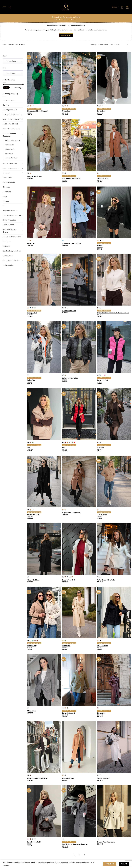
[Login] (122, 7)
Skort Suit (100, 447)
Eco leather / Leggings (12, 251)
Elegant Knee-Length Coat (71, 513)
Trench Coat (66, 111)
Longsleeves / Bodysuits (13, 215)
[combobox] (13, 61)
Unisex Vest (31, 380)
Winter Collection (10, 163)
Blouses (6, 206)
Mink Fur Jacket (102, 646)
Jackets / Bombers (11, 158)
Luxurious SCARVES (34, 842)
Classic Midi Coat (33, 515)
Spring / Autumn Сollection (9, 135)
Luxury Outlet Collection (13, 114)
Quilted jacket (102, 515)
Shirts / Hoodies (9, 220)
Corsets (6, 105)
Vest (29, 447)
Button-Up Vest (102, 380)
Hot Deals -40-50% (10, 124)
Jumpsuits (7, 192)
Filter (6, 88)
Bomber (100, 246)
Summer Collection (10, 168)
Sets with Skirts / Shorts (10, 231)
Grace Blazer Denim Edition (71, 243)
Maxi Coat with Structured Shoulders (75, 844)
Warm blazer (32, 711)
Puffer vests (9, 154)
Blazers (6, 201)
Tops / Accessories (10, 211)
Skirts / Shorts (8, 225)
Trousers (6, 187)
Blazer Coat (31, 243)
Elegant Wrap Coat (69, 580)
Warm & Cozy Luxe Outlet (13, 119)
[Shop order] (120, 45)
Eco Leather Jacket (68, 713)
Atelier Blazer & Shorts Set (106, 580)
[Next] (84, 855)
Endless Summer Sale (11, 129)
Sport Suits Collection (11, 260)
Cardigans (7, 241)
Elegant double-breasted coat (38, 778)
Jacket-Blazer (32, 646)
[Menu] (4, 7)
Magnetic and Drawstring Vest (38, 111)
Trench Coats (9, 145)
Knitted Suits (8, 265)
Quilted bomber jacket (70, 378)
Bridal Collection (9, 100)
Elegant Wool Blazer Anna (106, 842)
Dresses (6, 173)
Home (5, 45)
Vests (5, 196)
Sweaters (7, 246)
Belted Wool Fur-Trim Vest (71, 178)
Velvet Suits (8, 256)
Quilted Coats (10, 149)
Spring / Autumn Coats (13, 141)
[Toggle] (23, 135)
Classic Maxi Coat (33, 580)
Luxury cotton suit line (12, 237)
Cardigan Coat (32, 313)
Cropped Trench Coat (34, 176)
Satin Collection (9, 182)
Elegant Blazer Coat (69, 311)
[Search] (10, 7)
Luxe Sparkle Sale (10, 110)
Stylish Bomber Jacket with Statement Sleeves (113, 313)
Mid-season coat (103, 178)
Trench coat (101, 713)
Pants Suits (7, 178)
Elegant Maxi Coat (103, 778)
